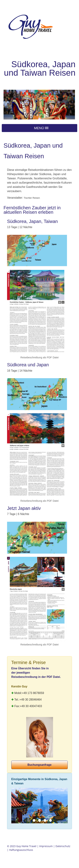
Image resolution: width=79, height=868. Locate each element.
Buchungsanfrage (39, 765)
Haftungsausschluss (21, 850)
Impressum (46, 846)
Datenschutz (63, 846)
